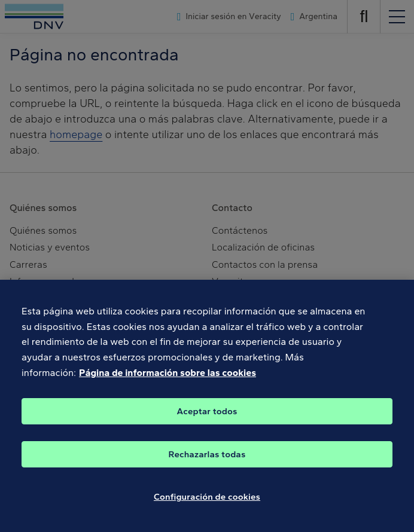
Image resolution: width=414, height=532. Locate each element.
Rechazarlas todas (207, 462)
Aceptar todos (207, 419)
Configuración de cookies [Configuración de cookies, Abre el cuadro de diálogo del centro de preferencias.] (207, 505)
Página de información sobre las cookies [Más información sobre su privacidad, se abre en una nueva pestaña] (168, 380)
